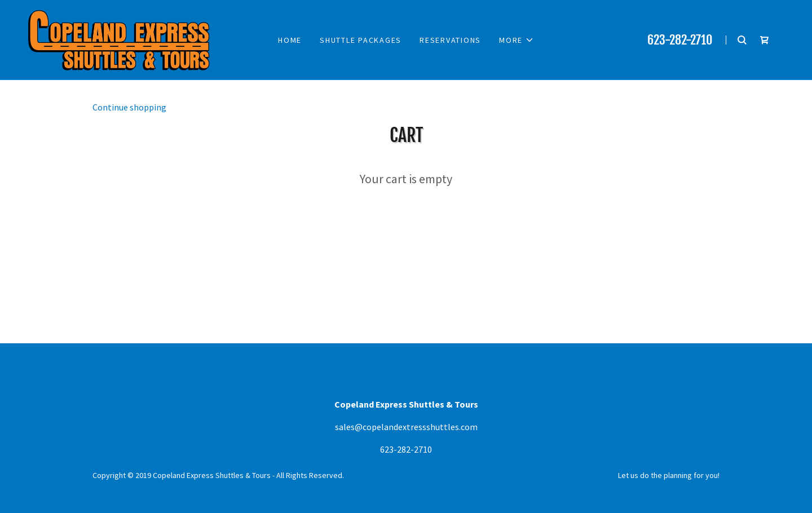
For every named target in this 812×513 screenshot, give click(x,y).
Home (290, 40)
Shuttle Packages (361, 40)
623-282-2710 (680, 40)
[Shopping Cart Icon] (765, 40)
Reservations (450, 40)
